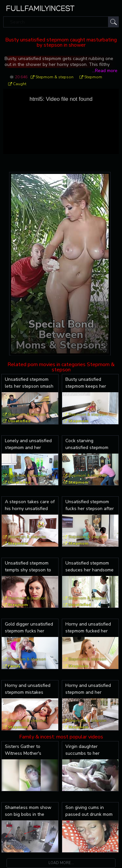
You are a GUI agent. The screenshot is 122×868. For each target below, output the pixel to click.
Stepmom (93, 77)
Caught (20, 84)
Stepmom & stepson (54, 77)
